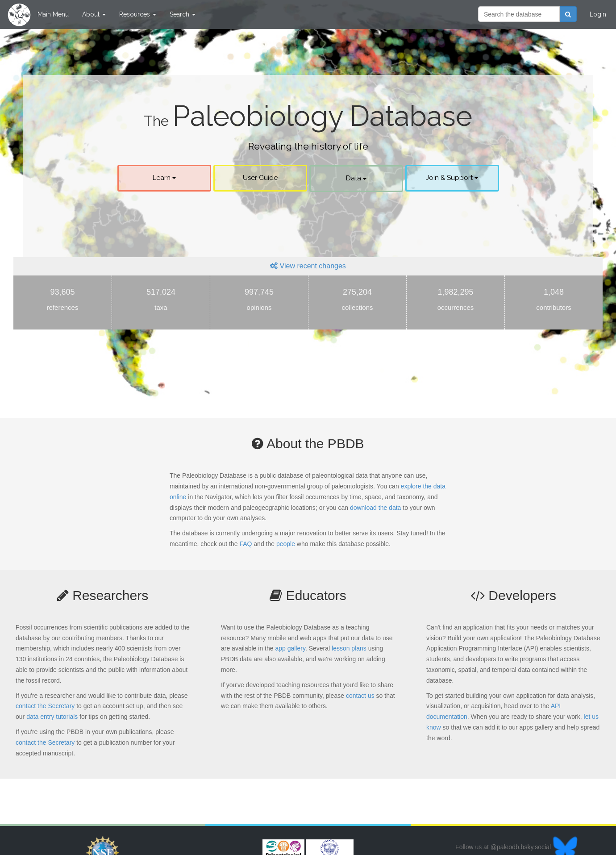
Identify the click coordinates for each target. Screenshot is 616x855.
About (94, 14)
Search (183, 14)
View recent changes (308, 266)
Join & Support (452, 178)
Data (356, 178)
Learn (164, 178)
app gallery (290, 648)
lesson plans (349, 648)
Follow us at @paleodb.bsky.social (516, 847)
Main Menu (53, 14)
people (286, 544)
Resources (138, 14)
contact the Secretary (45, 706)
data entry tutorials (52, 717)
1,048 (554, 301)
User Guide (260, 178)
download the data (375, 508)
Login (598, 14)
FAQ (246, 544)
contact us (360, 696)
